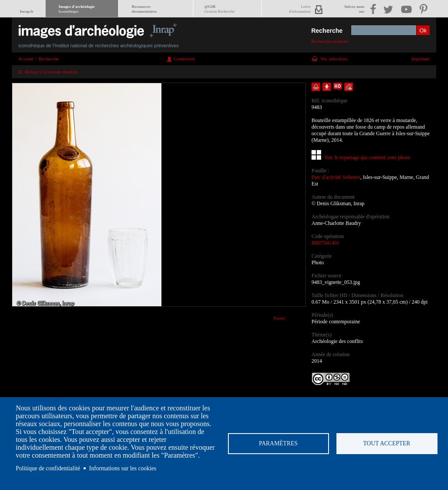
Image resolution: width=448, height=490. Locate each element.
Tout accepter (387, 443)
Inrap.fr (27, 11)
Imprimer (420, 59)
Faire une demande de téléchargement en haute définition (338, 87)
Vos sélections (334, 59)
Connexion (184, 59)
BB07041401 (325, 243)
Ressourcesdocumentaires (144, 9)
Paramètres (278, 443)
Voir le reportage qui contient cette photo (367, 157)
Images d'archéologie (77, 9)
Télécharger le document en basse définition (327, 87)
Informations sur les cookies (123, 468)
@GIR (219, 9)
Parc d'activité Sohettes (336, 177)
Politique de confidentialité (48, 468)
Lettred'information (300, 9)
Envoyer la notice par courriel (349, 87)
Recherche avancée (330, 41)
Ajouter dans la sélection (316, 87)
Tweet (279, 318)
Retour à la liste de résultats (52, 72)
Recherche (327, 31)
